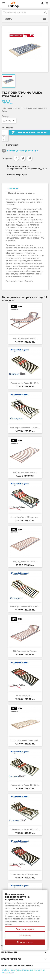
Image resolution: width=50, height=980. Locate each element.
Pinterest (30, 158)
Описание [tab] (13, 188)
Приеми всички (25, 942)
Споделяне (16, 158)
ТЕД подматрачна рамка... (25, 338)
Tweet (23, 158)
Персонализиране (25, 929)
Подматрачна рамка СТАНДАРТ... (25, 428)
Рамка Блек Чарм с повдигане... (25, 517)
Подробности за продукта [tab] (21, 193)
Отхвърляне (25, 936)
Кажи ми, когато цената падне (23, 151)
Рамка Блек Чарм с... (25, 696)
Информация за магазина (17, 966)
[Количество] (5, 133)
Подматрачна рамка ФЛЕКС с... (25, 383)
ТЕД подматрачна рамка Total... (25, 740)
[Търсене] (25, 12)
